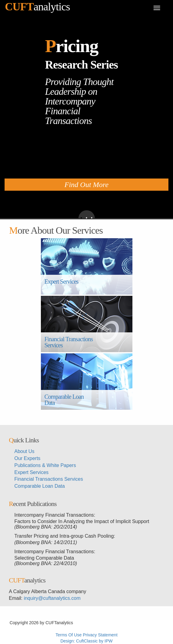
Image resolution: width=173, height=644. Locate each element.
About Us (24, 451)
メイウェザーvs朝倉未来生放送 (134, 623)
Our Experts (27, 458)
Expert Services (61, 285)
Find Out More (86, 185)
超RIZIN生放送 (27, 629)
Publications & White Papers (45, 465)
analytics (37, 7)
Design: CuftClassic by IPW (86, 641)
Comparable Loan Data (65, 400)
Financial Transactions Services (69, 342)
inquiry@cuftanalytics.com (52, 598)
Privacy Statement (100, 635)
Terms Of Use (69, 635)
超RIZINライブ (88, 623)
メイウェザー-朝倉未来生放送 (132, 629)
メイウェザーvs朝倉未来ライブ (72, 629)
